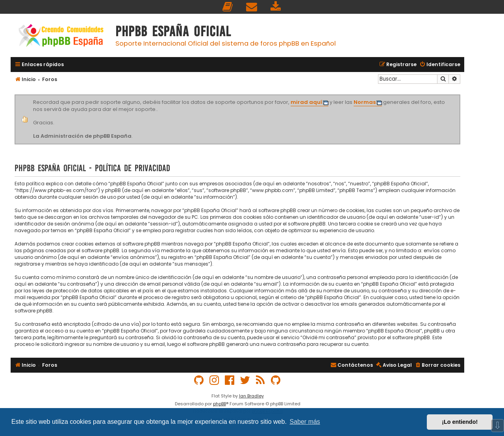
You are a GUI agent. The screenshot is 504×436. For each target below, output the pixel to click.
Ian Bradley (251, 396)
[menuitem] (228, 7)
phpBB (220, 404)
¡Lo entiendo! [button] (460, 422)
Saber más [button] (305, 422)
